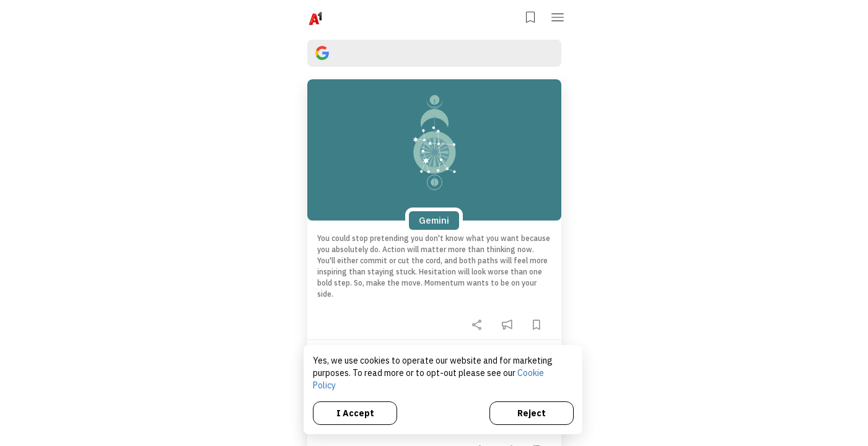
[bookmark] (537, 325)
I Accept (357, 412)
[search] (434, 53)
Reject (532, 412)
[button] (559, 16)
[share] (477, 325)
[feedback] (507, 325)
